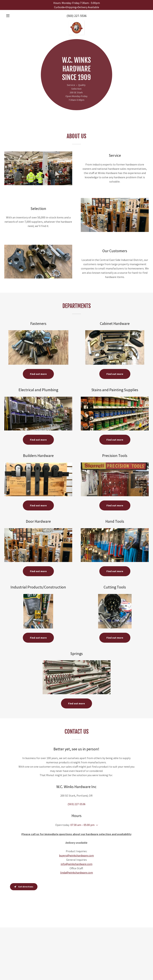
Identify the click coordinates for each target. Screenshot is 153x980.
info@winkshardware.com (76, 864)
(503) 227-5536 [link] (77, 16)
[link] (76, 22)
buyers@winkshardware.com (76, 855)
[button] (15, 16)
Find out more (38, 374)
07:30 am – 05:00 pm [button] (82, 825)
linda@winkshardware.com (76, 872)
